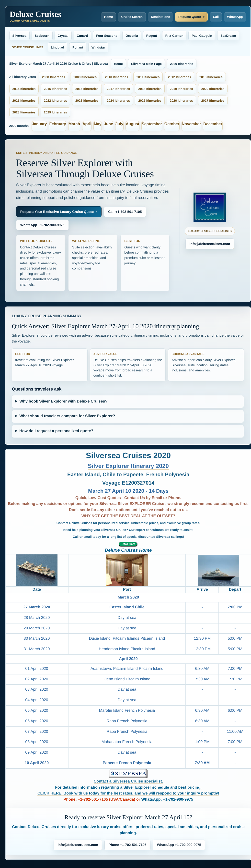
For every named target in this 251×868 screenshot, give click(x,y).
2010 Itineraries (117, 77)
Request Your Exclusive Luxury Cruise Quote (57, 212)
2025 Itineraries (150, 101)
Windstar (98, 47)
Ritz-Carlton (174, 36)
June (108, 124)
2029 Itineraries (55, 112)
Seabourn (42, 36)
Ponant (78, 47)
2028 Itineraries (24, 112)
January (39, 124)
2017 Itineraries (119, 89)
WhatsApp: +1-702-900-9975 (167, 800)
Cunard (82, 36)
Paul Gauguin (202, 36)
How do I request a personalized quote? (56, 431)
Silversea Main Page (146, 64)
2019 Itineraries (181, 89)
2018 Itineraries (150, 89)
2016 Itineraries (87, 89)
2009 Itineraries (85, 77)
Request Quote (190, 17)
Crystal (63, 36)
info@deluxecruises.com (210, 244)
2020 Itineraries (182, 64)
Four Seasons (107, 36)
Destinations (160, 17)
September (152, 124)
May (97, 124)
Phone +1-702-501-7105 (127, 845)
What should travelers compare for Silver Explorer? (67, 416)
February (57, 124)
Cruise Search (132, 17)
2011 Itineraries (148, 77)
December (213, 124)
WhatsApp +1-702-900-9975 (42, 225)
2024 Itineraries (119, 101)
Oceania (132, 36)
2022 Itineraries (55, 101)
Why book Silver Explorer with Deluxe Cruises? (63, 401)
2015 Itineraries (55, 89)
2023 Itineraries (87, 101)
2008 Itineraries (54, 77)
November (191, 124)
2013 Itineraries (211, 77)
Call (216, 17)
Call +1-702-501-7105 (125, 212)
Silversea (19, 36)
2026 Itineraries (181, 101)
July (119, 124)
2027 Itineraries (213, 101)
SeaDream (228, 36)
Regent (152, 36)
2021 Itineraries (24, 101)
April (87, 124)
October (172, 124)
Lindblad (57, 47)
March (74, 124)
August (132, 124)
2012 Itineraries (179, 77)
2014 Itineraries (24, 89)
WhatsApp (235, 17)
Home (108, 17)
